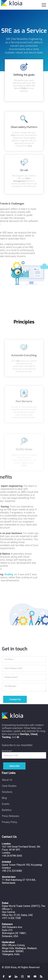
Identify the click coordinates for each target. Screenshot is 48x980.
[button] (44, 4)
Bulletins (7, 810)
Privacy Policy (10, 822)
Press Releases (10, 816)
